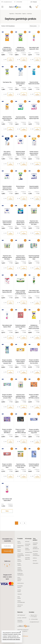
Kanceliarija (21, 583)
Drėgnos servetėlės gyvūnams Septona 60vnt (7, 466)
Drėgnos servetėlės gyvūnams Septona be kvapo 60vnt (34, 431)
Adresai (35, 558)
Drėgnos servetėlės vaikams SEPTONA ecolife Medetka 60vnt (20, 292)
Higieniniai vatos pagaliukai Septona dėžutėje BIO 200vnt (20, 257)
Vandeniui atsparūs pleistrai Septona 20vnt (20, 84)
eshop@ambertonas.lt (34, 622)
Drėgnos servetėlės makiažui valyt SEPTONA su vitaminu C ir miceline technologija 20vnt (34, 398)
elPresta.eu (26, 636)
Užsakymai (35, 551)
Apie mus (27, 542)
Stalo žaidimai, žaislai (19, 579)
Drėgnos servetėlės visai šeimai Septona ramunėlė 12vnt (7, 362)
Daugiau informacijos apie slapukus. (11, 639)
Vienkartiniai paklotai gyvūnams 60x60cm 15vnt (20, 327)
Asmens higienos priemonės (20, 569)
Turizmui (19, 594)
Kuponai (35, 561)
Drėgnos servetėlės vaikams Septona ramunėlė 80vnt (20, 362)
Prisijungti (36, 563)
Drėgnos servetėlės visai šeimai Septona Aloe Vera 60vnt (34, 362)
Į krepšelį (10, 60)
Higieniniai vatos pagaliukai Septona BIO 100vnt (34, 223)
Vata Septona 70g (7, 82)
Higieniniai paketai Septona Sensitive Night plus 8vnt (7, 223)
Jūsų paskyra (35, 539)
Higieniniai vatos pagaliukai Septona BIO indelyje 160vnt (20, 396)
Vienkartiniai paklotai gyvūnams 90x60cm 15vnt (34, 466)
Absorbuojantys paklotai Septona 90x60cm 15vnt (20, 223)
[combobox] (34, 26)
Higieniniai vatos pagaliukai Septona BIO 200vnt (7, 257)
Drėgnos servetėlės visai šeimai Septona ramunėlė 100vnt (7, 396)
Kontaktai (27, 555)
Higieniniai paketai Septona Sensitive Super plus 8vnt (20, 153)
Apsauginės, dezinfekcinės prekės (21, 555)
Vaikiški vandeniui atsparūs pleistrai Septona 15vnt (34, 153)
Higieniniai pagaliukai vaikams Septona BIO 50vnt (34, 257)
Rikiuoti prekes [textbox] (33, 26)
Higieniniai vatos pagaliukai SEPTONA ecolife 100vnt (20, 466)
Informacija (28, 539)
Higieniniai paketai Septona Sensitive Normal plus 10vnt (7, 188)
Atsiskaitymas (29, 552)
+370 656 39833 (34, 619)
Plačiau (7, 511)
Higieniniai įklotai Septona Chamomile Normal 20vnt (7, 118)
